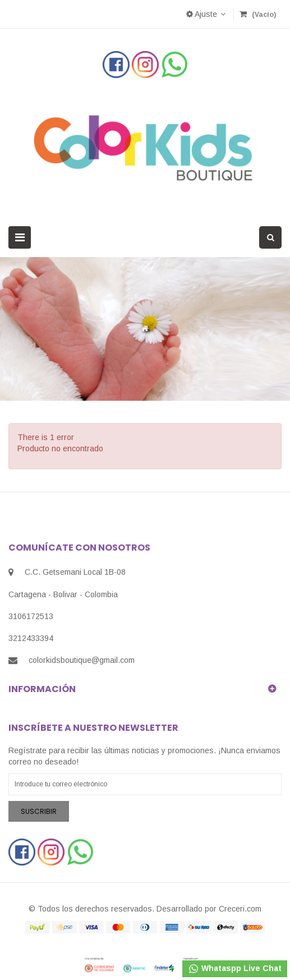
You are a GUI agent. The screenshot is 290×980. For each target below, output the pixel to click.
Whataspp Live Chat (235, 969)
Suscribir (39, 811)
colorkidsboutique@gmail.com (82, 660)
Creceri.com (240, 909)
